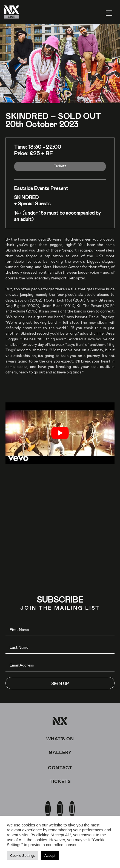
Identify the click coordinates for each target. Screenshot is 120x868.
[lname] (60, 648)
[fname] (60, 630)
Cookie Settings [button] (23, 856)
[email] (60, 665)
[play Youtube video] (60, 433)
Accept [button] (50, 856)
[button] (60, 683)
